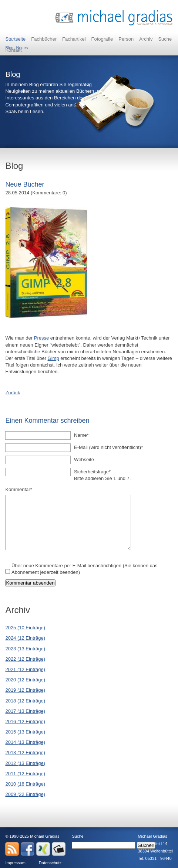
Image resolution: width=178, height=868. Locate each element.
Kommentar (19, 489)
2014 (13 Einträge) (25, 742)
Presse (41, 338)
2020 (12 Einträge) (25, 680)
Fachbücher (44, 39)
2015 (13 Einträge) (25, 732)
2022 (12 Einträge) (25, 659)
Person (126, 39)
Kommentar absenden (30, 583)
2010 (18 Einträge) (25, 784)
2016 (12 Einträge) (25, 721)
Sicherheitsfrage (92, 472)
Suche (165, 39)
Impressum (15, 863)
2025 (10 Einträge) (25, 628)
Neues (22, 46)
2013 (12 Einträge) (25, 753)
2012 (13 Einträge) (25, 763)
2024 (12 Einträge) (25, 638)
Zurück (13, 393)
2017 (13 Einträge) (25, 711)
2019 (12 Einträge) (25, 690)
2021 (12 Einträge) (25, 669)
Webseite (84, 459)
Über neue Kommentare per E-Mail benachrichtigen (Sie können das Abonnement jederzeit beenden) (85, 569)
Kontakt (13, 50)
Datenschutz (50, 863)
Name (84, 435)
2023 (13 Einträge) (25, 649)
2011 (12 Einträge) (25, 774)
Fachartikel (74, 39)
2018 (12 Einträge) (25, 701)
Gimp (53, 358)
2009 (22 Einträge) (25, 794)
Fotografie (102, 39)
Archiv (146, 39)
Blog (9, 46)
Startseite (15, 39)
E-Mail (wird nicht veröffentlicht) (108, 447)
